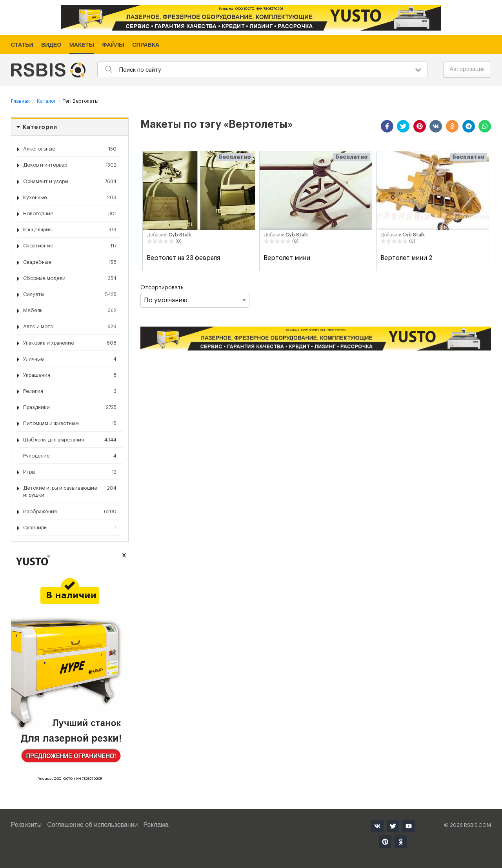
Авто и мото (70, 327)
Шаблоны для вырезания (70, 440)
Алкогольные (70, 149)
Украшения (70, 375)
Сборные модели (70, 278)
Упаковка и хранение (70, 343)
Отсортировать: (195, 296)
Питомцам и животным (70, 423)
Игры (70, 472)
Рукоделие (70, 456)
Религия (70, 391)
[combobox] (262, 69)
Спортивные (70, 246)
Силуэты (70, 294)
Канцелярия (70, 230)
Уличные (70, 359)
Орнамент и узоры (70, 182)
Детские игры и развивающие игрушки (70, 491)
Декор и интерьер (70, 165)
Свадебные (70, 262)
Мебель (70, 311)
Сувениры (70, 528)
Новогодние (70, 214)
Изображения (70, 512)
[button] (387, 126)
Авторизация (467, 69)
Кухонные (70, 198)
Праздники (70, 407)
